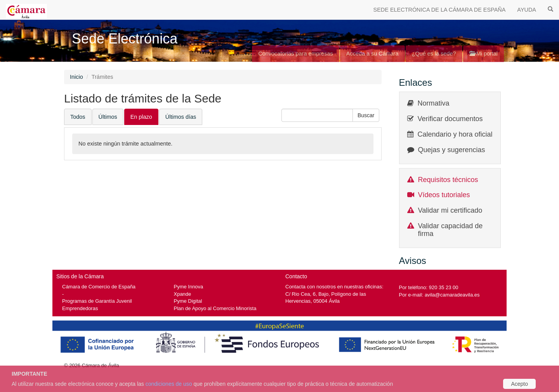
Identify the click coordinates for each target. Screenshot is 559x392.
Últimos (108, 117)
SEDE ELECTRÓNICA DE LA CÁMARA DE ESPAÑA (440, 10)
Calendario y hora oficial (455, 134)
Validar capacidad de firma (450, 230)
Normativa (434, 103)
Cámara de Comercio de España (99, 287)
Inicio (76, 77)
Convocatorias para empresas (296, 54)
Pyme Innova (189, 287)
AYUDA (527, 10)
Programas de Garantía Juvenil (97, 301)
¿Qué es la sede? (434, 54)
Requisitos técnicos (448, 180)
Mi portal (483, 54)
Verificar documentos (450, 119)
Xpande (183, 294)
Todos (78, 117)
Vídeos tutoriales (444, 195)
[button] (366, 115)
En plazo (141, 117)
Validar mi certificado (450, 210)
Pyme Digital (188, 301)
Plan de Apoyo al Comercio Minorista (215, 308)
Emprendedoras (80, 308)
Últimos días (181, 117)
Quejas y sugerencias (452, 150)
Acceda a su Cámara (372, 54)
